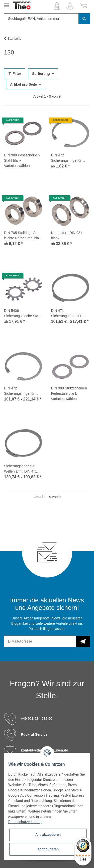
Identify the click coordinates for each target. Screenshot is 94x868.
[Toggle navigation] (7, 3)
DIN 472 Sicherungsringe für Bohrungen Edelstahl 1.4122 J (67, 158)
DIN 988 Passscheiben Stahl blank (22, 158)
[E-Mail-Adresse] (40, 641)
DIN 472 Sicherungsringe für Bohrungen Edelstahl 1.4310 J (20, 391)
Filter (15, 74)
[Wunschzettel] (70, 6)
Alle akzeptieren (48, 835)
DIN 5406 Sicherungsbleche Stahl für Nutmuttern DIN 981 (22, 314)
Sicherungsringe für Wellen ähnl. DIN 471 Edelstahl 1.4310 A (21, 469)
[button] (57, 6)
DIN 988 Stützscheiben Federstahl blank (69, 391)
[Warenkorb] (83, 6)
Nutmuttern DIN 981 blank (67, 235)
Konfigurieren (48, 849)
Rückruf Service (34, 734)
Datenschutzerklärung (25, 822)
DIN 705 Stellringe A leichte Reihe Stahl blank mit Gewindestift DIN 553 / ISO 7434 (23, 236)
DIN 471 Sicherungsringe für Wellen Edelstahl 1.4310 (70, 314)
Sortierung (41, 74)
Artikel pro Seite (23, 84)
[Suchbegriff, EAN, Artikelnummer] (41, 19)
